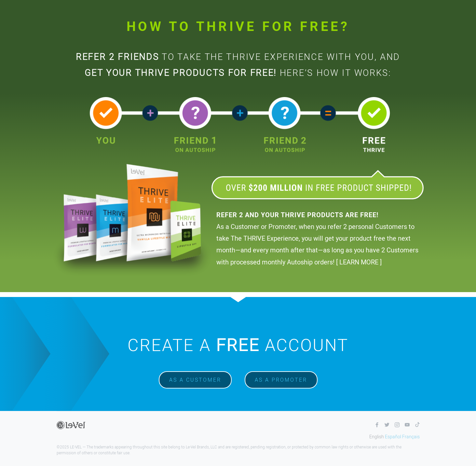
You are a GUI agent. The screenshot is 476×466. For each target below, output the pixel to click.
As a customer (195, 380)
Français (411, 437)
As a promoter (281, 380)
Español (393, 437)
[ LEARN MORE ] (359, 262)
